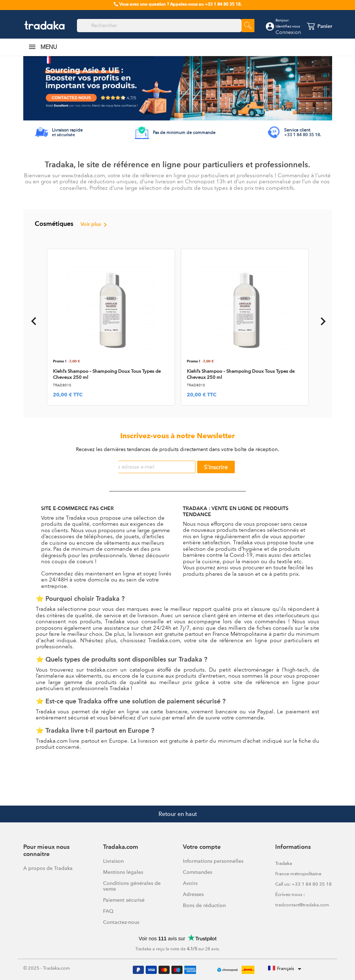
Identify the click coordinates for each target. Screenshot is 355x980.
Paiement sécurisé (124, 900)
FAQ (108, 911)
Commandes (198, 872)
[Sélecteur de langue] (286, 969)
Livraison (113, 861)
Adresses (193, 894)
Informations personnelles (213, 861)
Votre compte (202, 847)
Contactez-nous (121, 922)
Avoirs (190, 883)
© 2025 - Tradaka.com (47, 968)
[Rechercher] (159, 26)
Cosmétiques (72, 225)
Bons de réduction (204, 905)
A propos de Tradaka (48, 868)
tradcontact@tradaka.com (302, 905)
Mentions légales (123, 872)
